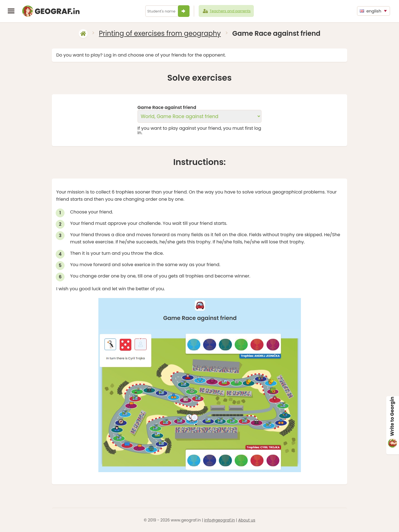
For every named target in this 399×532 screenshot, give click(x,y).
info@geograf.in (219, 520)
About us (247, 520)
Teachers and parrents (226, 11)
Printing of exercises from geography (160, 33)
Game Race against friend (167, 108)
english (370, 11)
